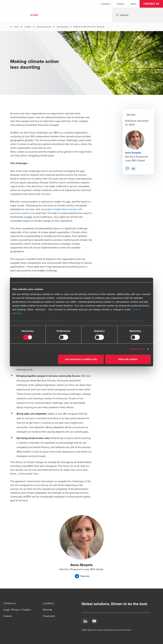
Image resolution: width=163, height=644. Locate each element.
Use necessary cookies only (81, 359)
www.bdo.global (76, 321)
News (134, 4)
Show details (137, 349)
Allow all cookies (128, 359)
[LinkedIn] (85, 621)
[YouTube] (94, 621)
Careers (121, 4)
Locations (106, 4)
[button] (151, 4)
